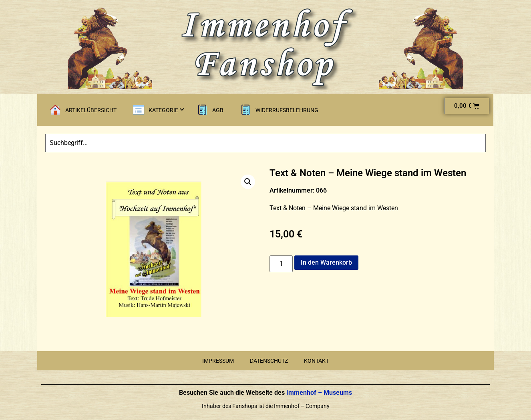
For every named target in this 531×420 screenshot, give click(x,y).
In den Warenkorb (326, 262)
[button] (248, 182)
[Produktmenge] (281, 264)
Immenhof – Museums (318, 393)
